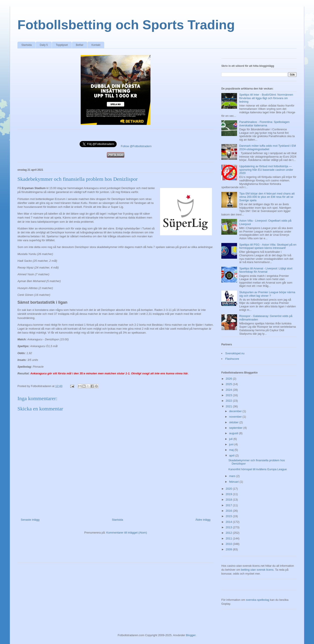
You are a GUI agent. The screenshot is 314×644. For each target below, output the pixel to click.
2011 (229, 538)
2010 (229, 544)
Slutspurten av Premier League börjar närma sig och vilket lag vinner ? (267, 294)
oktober (234, 422)
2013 (229, 527)
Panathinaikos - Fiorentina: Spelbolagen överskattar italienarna (264, 124)
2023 (229, 395)
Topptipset (62, 45)
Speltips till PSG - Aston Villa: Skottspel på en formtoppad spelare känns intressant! (268, 246)
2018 (229, 500)
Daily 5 (44, 45)
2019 (229, 494)
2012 (229, 533)
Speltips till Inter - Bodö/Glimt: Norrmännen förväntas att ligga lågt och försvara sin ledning (266, 98)
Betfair (80, 45)
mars (233, 476)
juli (231, 439)
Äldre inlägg (203, 520)
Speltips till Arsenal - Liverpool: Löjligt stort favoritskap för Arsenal (266, 270)
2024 (229, 390)
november (236, 417)
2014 (229, 522)
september (236, 428)
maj (232, 450)
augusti (234, 433)
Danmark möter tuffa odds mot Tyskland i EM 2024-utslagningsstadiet (268, 147)
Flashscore (232, 359)
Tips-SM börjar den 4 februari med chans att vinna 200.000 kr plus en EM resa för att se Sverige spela (267, 197)
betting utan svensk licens (257, 570)
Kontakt (96, 45)
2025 (229, 384)
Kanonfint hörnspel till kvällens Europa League (257, 469)
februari (234, 482)
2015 (229, 516)
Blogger (191, 635)
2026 (229, 379)
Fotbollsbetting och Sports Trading (126, 25)
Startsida (26, 45)
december (236, 411)
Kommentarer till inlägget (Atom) (126, 533)
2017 (229, 505)
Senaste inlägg (30, 520)
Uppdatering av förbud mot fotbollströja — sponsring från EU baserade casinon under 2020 (266, 170)
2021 (229, 406)
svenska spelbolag (258, 600)
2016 (229, 511)
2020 (229, 489)
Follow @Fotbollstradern (136, 146)
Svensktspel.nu (235, 353)
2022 (229, 401)
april (232, 455)
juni (232, 444)
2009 (229, 549)
